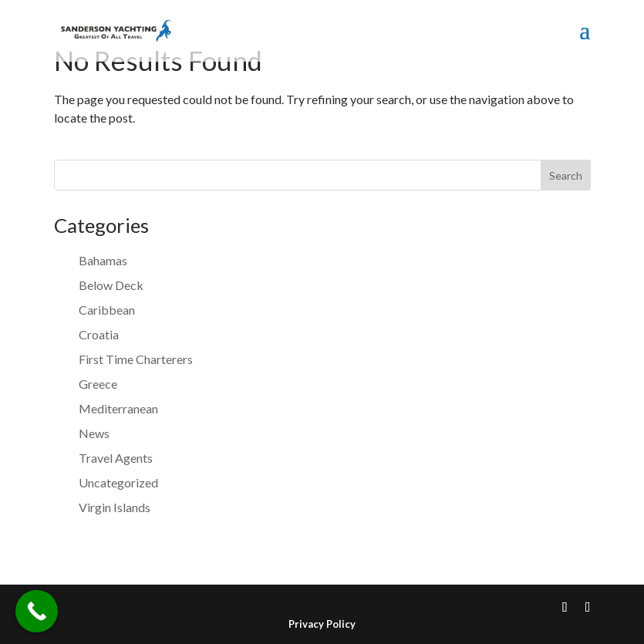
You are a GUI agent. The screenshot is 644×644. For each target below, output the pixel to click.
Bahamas (103, 260)
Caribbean (107, 310)
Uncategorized (118, 482)
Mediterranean (118, 408)
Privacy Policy (322, 624)
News (94, 433)
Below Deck (111, 285)
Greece (98, 384)
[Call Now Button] (37, 611)
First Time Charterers (136, 359)
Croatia (99, 334)
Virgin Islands (115, 507)
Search (566, 175)
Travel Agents (116, 458)
